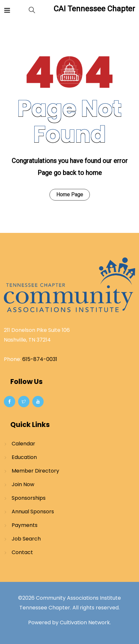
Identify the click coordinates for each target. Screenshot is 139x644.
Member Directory (35, 471)
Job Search (26, 539)
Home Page (70, 195)
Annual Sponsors (33, 512)
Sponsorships (29, 498)
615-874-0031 (40, 359)
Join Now (23, 484)
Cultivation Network (85, 622)
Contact (22, 552)
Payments (25, 525)
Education (24, 457)
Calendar (23, 444)
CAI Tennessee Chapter (94, 9)
